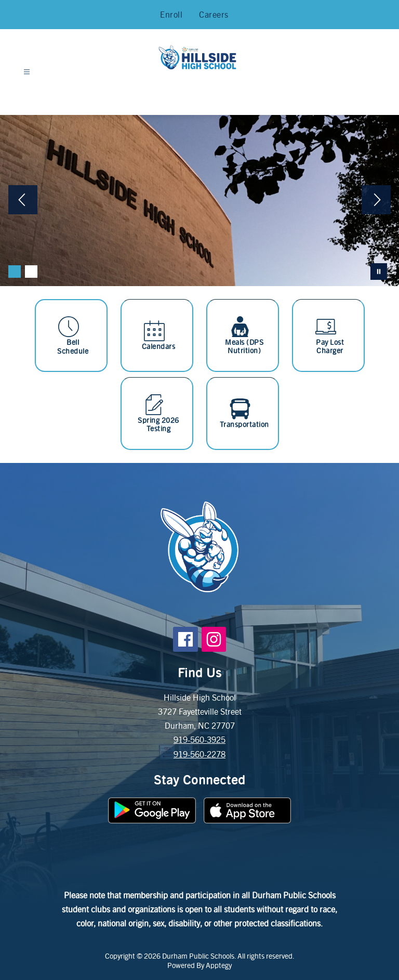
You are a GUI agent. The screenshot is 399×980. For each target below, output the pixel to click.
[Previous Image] (23, 201)
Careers (214, 14)
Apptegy (219, 965)
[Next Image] (376, 201)
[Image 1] (15, 272)
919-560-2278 (199, 754)
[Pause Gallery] (379, 272)
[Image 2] (31, 272)
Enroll (171, 14)
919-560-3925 (199, 739)
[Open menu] (27, 72)
